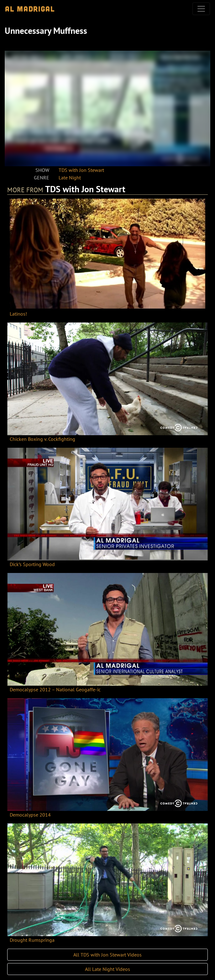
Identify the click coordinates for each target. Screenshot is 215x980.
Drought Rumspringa (32, 940)
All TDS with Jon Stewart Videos (107, 955)
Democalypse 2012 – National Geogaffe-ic (55, 689)
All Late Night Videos (107, 969)
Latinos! (18, 314)
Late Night (70, 178)
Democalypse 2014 (30, 815)
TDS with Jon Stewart (81, 170)
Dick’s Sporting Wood (32, 564)
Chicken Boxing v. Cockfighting (42, 439)
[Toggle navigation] (201, 9)
